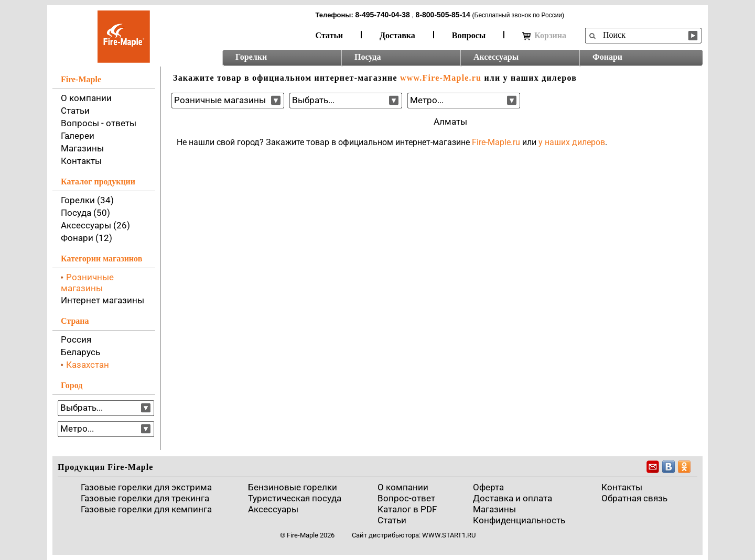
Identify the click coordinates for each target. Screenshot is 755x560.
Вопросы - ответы (99, 123)
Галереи (78, 136)
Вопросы (469, 35)
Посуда (368, 57)
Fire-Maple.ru (496, 142)
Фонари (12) (87, 238)
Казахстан (88, 365)
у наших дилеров (572, 142)
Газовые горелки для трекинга (145, 498)
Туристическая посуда (295, 498)
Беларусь (80, 352)
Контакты (81, 161)
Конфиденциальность (519, 520)
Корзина (544, 36)
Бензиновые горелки (293, 487)
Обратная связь (634, 498)
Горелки (251, 57)
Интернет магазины (103, 300)
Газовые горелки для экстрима (146, 487)
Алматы (450, 122)
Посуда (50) (85, 213)
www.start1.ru (449, 535)
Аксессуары (496, 57)
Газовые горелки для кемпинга (146, 509)
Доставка (397, 35)
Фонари (607, 57)
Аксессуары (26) (95, 225)
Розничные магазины (87, 283)
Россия (76, 339)
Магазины (82, 148)
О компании (86, 98)
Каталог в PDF (407, 509)
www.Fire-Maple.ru (441, 78)
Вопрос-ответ (406, 498)
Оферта (488, 487)
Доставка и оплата (513, 498)
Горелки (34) (87, 200)
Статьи (330, 35)
